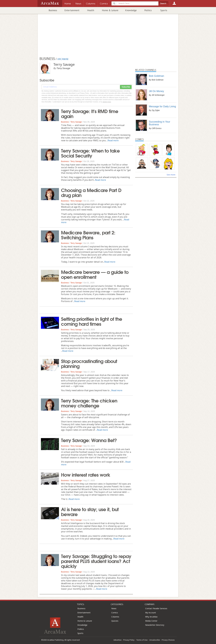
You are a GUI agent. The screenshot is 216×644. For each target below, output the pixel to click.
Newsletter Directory (155, 625)
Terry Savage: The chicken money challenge (89, 403)
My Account (151, 613)
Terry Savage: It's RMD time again (90, 113)
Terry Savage (76, 122)
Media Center (151, 621)
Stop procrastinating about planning (89, 363)
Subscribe (126, 87)
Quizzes (115, 621)
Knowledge (131, 10)
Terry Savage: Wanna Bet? (89, 440)
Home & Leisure (110, 10)
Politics (148, 10)
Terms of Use (142, 640)
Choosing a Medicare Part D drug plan (91, 192)
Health (91, 10)
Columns (115, 617)
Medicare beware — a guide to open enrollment (95, 274)
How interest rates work (86, 474)
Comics (115, 613)
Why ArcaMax (151, 617)
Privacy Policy (129, 640)
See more (171, 175)
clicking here (107, 102)
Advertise (118, 640)
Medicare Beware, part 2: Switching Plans (88, 235)
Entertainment (72, 10)
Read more (113, 140)
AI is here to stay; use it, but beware (90, 511)
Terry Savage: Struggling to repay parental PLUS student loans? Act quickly (96, 561)
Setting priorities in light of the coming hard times (92, 321)
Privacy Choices (168, 640)
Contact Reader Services (156, 608)
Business (53, 10)
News (114, 608)
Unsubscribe (155, 640)
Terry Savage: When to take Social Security (90, 153)
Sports (164, 10)
